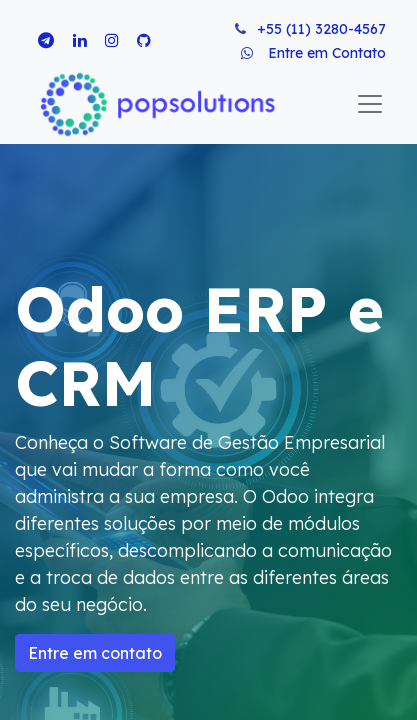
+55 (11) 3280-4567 (321, 29)
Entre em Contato (327, 53)
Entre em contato (95, 653)
